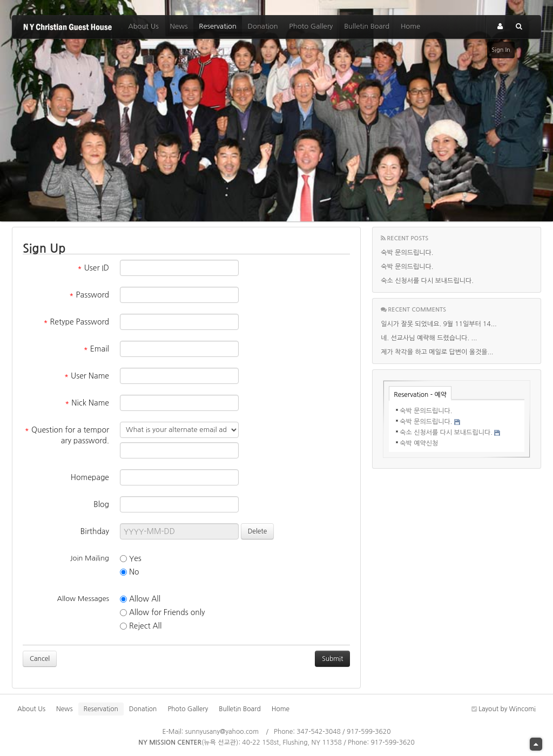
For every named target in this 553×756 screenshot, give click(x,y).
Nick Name (87, 403)
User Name (87, 376)
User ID (93, 268)
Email (96, 349)
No (130, 572)
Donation (263, 26)
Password (89, 295)
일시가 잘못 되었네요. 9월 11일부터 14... (439, 324)
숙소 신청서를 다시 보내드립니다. (427, 281)
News (178, 26)
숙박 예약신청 (419, 443)
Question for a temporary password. (67, 435)
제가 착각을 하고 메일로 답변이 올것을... (437, 352)
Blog (101, 504)
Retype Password (76, 322)
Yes (131, 559)
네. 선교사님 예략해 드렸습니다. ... (429, 338)
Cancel (40, 659)
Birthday (95, 531)
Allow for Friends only (163, 613)
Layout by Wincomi (504, 709)
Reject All (141, 626)
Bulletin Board (367, 26)
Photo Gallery (311, 26)
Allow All (140, 599)
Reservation (218, 26)
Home (410, 26)
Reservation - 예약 (420, 395)
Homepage (90, 477)
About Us (143, 26)
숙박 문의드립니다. (407, 253)
